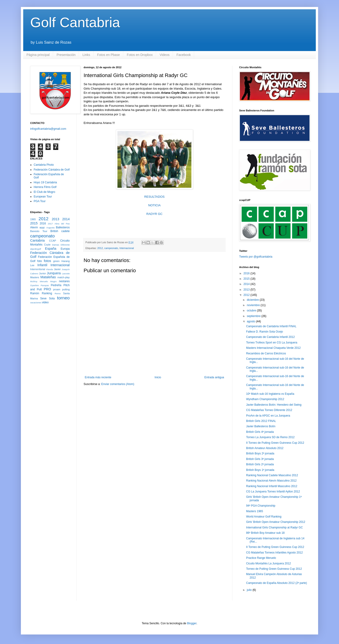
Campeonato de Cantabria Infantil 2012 (270, 337)
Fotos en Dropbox (140, 55)
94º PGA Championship (261, 506)
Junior (42, 273)
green (56, 261)
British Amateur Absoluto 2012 (265, 448)
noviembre (254, 305)
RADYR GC (154, 214)
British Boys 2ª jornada (260, 453)
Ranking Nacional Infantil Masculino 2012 (272, 486)
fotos (47, 261)
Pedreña (56, 285)
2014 (66, 219)
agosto (251, 321)
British (54, 231)
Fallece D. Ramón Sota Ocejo (265, 332)
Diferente (65, 245)
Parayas (45, 285)
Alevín (34, 227)
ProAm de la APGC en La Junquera (268, 416)
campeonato (111, 248)
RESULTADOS (154, 197)
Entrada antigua (214, 377)
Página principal (38, 55)
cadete (65, 231)
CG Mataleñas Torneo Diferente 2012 (269, 410)
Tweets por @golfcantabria (256, 257)
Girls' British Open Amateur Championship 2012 (276, 522)
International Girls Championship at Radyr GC (274, 527)
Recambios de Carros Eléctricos (266, 353)
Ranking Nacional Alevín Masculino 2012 (271, 481)
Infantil (42, 265)
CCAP (52, 241)
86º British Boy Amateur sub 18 (265, 533)
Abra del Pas (62, 224)
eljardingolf (36, 249)
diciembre (253, 300)
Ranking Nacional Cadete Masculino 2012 (272, 475)
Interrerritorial (38, 269)
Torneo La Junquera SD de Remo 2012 (270, 437)
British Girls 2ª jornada (260, 464)
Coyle (47, 245)
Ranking (47, 293)
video (45, 302)
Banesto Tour (39, 231)
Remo (58, 293)
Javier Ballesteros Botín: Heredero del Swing (274, 405)
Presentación (66, 55)
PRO (47, 289)
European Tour (43, 197)
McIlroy (34, 281)
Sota (52, 298)
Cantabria (37, 240)
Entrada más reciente (98, 377)
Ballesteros (63, 227)
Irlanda (50, 269)
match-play (64, 277)
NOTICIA (154, 205)
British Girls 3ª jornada (260, 459)
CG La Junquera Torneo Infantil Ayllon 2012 (273, 492)
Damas (55, 245)
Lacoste (66, 273)
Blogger (192, 623)
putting (66, 289)
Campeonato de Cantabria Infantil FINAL (271, 326)
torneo (63, 298)
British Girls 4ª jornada (260, 432)
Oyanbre (34, 285)
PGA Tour (40, 201)
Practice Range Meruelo (261, 558)
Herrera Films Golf (45, 187)
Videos (165, 55)
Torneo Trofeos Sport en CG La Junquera (272, 343)
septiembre (254, 316)
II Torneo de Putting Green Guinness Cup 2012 (275, 443)
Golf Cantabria (75, 22)
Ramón (35, 293)
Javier (57, 269)
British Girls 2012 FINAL (261, 421)
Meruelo (44, 281)
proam (57, 289)
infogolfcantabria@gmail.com (48, 129)
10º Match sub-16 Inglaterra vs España (270, 394)
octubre (252, 311)
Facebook (184, 55)
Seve (43, 298)
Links (86, 55)
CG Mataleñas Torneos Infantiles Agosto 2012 (274, 553)
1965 (33, 219)
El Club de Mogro (44, 192)
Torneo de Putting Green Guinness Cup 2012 (274, 569)
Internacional (127, 248)
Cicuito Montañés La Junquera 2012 (269, 563)
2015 (34, 223)
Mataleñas (48, 277)
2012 (100, 248)
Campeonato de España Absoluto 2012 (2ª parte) (277, 583)
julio (250, 590)
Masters (35, 277)
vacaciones (36, 303)
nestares (64, 281)
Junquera (54, 273)
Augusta (51, 228)
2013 (55, 219)
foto (39, 261)
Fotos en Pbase (108, 55)
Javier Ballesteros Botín (261, 426)
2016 (43, 223)
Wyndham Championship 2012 (265, 399)
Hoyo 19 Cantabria (45, 182)
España (51, 249)
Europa (65, 249)
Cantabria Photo (44, 165)
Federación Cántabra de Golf (52, 170)
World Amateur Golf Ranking (264, 517)
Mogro (53, 281)
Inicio (158, 377)
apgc (42, 227)
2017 (50, 224)
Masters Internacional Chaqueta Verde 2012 (273, 348)
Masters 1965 (255, 511)
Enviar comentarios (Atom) (118, 384)
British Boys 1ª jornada (260, 470)
